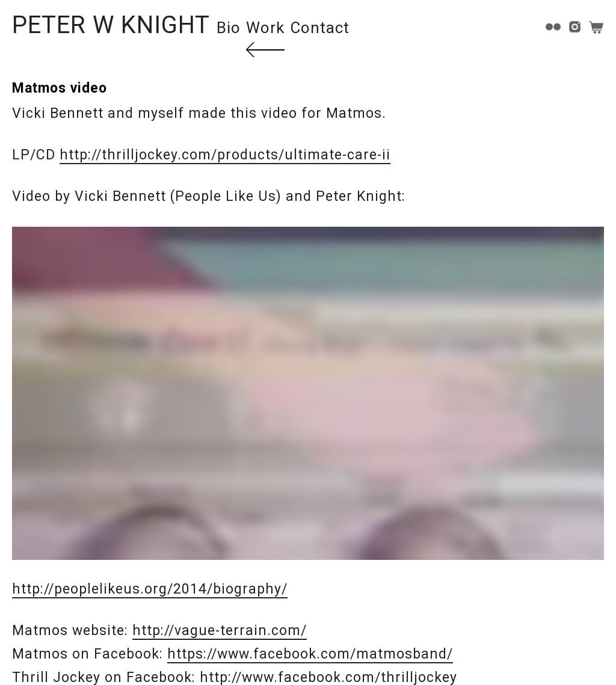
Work (265, 28)
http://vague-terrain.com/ (220, 631)
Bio (229, 28)
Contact (320, 28)
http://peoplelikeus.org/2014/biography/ (150, 589)
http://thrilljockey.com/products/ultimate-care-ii (225, 155)
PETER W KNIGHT (111, 25)
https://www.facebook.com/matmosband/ (310, 654)
